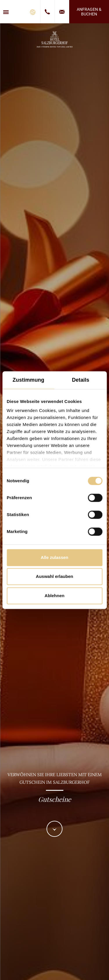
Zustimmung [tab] (28, 380)
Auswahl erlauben (54, 577)
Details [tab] (81, 380)
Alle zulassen (54, 557)
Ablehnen (54, 596)
